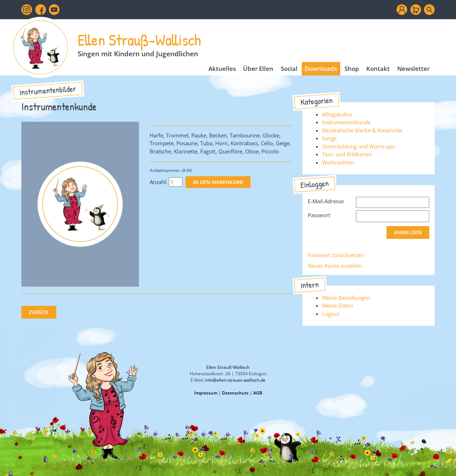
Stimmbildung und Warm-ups (358, 146)
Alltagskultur (337, 114)
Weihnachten (338, 162)
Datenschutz (235, 393)
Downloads (321, 69)
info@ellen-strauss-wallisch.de (235, 380)
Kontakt (378, 69)
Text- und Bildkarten (347, 154)
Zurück (39, 312)
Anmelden (408, 232)
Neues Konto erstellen (335, 266)
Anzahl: (159, 182)
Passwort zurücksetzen (336, 255)
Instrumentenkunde (346, 122)
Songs (329, 138)
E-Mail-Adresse (326, 201)
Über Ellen (258, 69)
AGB (258, 393)
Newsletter (413, 69)
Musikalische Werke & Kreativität (362, 130)
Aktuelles (222, 69)
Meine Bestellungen (346, 298)
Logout (331, 314)
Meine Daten (338, 305)
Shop (352, 69)
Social (289, 69)
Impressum (206, 393)
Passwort (319, 215)
